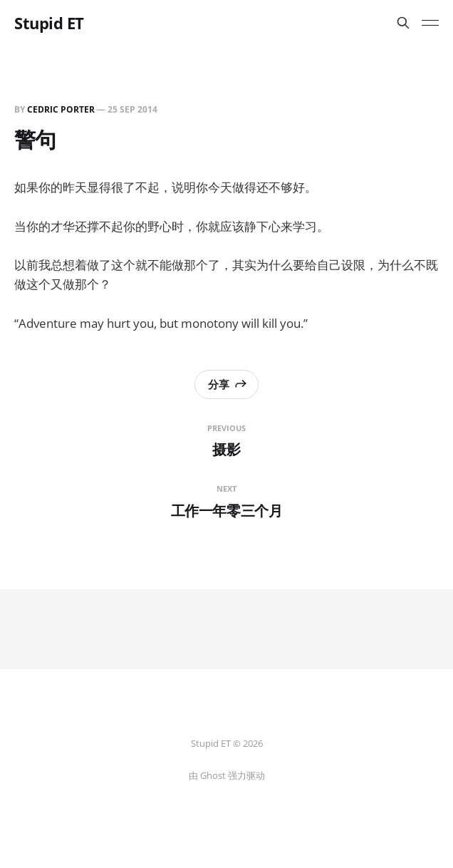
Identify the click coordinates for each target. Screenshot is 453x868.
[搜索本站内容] (403, 23)
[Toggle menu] (430, 23)
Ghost (213, 775)
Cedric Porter (61, 109)
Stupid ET (49, 23)
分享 (228, 384)
